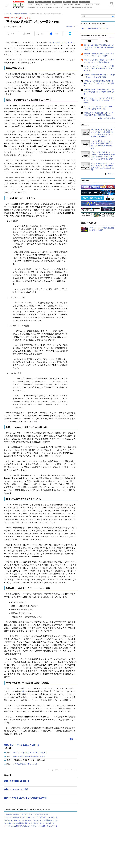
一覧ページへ (111, 174)
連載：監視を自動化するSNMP (17, 781)
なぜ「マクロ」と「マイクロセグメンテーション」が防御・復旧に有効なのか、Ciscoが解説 (99, 100)
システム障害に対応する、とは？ (25, 764)
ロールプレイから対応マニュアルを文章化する (30, 753)
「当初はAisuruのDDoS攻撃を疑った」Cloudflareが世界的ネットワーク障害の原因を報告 (99, 92)
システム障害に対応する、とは (62, 43)
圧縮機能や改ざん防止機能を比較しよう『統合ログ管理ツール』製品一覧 (30, 823)
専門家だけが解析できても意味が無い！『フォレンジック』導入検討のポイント (32, 820)
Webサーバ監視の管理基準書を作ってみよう (29, 756)
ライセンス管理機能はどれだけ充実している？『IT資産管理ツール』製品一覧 (31, 817)
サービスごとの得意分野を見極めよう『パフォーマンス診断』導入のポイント (31, 826)
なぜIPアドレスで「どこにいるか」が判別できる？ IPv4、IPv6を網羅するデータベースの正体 (99, 69)
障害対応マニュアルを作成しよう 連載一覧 (22, 745)
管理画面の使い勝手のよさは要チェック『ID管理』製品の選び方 (27, 814)
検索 (113, 16)
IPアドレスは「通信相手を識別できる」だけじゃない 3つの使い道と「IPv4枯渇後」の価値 (99, 47)
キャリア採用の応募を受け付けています (95, 29)
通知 (28, 34)
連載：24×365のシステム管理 (16, 789)
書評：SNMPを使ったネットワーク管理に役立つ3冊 (25, 798)
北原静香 (69, 27)
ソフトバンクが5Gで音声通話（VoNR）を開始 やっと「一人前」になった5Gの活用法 (99, 83)
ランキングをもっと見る (107, 118)
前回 (22, 691)
